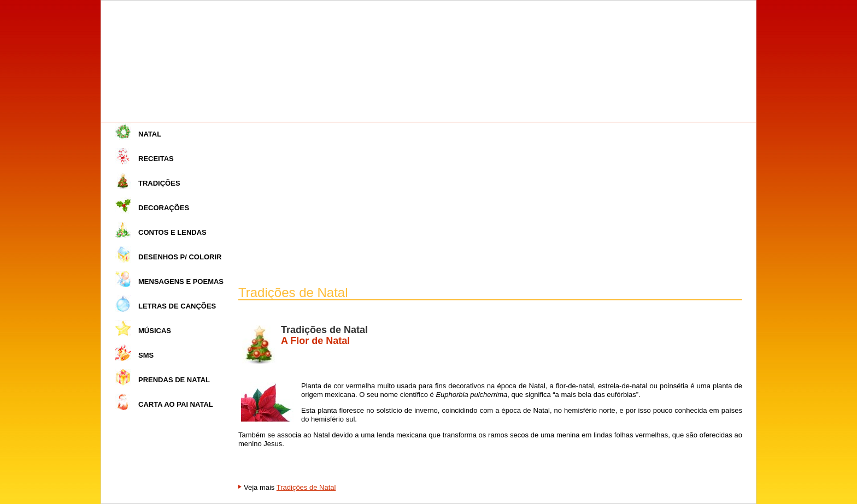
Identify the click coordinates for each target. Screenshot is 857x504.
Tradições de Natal (306, 487)
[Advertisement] (490, 204)
